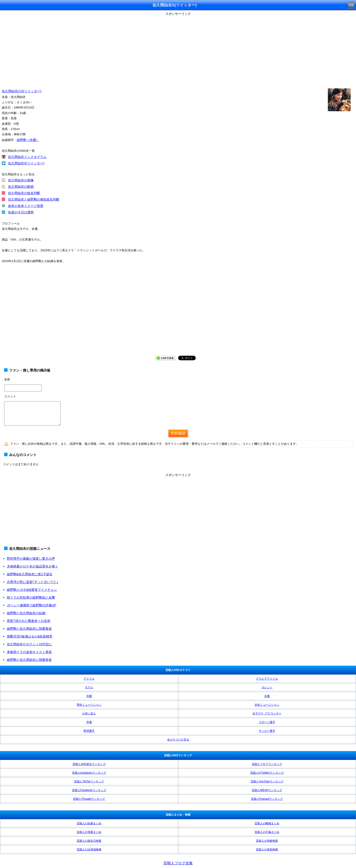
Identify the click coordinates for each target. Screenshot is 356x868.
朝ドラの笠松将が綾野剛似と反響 (31, 597)
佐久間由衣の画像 (21, 180)
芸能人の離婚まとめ (267, 823)
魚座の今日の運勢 (21, 212)
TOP (351, 5)
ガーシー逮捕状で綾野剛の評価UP (31, 605)
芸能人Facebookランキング (89, 790)
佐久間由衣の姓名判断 (24, 193)
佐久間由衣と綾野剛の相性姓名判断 (34, 199)
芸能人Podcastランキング (267, 799)
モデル (89, 687)
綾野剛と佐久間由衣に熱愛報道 (29, 629)
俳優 (89, 696)
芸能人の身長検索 (267, 849)
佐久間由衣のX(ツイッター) (22, 91)
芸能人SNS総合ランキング (89, 764)
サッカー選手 (267, 731)
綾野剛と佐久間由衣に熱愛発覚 (29, 660)
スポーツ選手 (267, 722)
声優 (89, 722)
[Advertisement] (178, 49)
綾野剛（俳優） (28, 140)
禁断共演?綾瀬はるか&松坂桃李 (30, 636)
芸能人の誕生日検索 (89, 841)
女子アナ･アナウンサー (267, 713)
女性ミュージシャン (267, 705)
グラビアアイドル (267, 679)
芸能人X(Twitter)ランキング (267, 773)
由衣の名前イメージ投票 (26, 206)
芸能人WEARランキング (267, 790)
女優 (267, 696)
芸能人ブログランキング (267, 764)
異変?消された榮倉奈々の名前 (29, 621)
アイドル (89, 679)
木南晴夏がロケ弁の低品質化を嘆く (33, 566)
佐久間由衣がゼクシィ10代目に (30, 644)
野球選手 (89, 731)
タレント (267, 687)
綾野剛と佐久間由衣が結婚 (26, 613)
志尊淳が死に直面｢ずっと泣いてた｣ (33, 582)
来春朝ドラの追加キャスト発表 (29, 652)
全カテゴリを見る (178, 740)
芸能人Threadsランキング (89, 799)
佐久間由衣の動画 (21, 187)
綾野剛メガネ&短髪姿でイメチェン (32, 590)
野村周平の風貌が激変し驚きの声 (31, 559)
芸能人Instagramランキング (89, 773)
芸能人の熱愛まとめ (89, 832)
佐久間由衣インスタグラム (27, 157)
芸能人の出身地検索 (89, 849)
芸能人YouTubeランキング (267, 781)
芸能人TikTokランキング (89, 781)
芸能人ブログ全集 (178, 863)
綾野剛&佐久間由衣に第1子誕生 (30, 574)
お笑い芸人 (89, 713)
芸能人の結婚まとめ (89, 823)
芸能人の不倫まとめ (267, 832)
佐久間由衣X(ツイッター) (26, 163)
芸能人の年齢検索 (267, 841)
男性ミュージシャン (89, 705)
